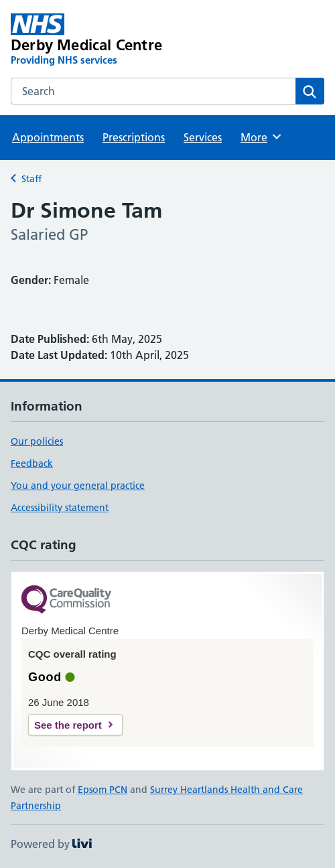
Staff (31, 179)
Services (203, 137)
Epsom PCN (103, 790)
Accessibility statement (60, 508)
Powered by (51, 844)
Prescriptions (134, 137)
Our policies (37, 441)
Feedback (32, 463)
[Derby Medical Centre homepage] (105, 40)
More (262, 137)
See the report (68, 725)
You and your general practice (78, 486)
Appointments (48, 137)
